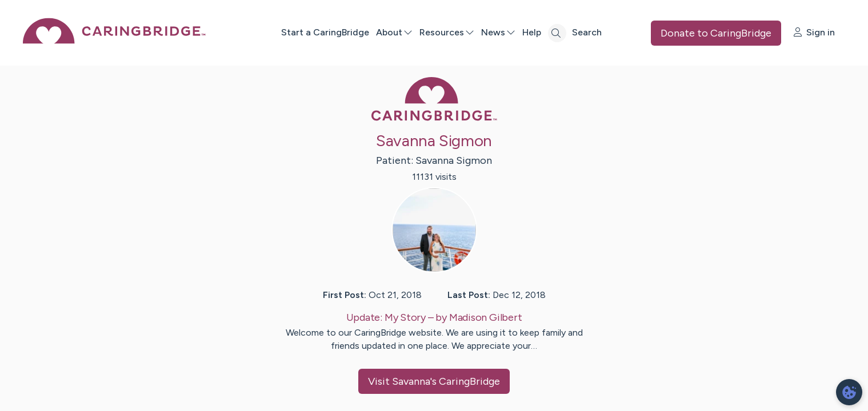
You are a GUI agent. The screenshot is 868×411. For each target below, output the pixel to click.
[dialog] (849, 392)
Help (531, 32)
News (498, 32)
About (394, 32)
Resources (446, 32)
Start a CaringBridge (325, 32)
